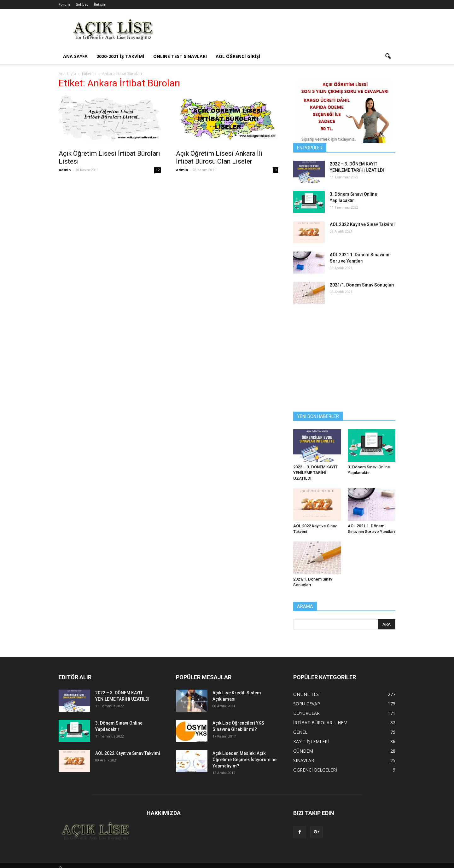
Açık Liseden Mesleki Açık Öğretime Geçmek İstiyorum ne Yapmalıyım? (244, 760)
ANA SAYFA (75, 56)
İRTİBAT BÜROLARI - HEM (320, 723)
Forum (64, 4)
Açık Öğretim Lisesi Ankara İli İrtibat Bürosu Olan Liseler (219, 157)
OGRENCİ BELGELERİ (315, 770)
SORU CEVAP (307, 704)
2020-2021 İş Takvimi (120, 56)
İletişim (100, 4)
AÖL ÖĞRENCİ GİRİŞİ (238, 56)
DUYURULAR (306, 713)
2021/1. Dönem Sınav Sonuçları (362, 285)
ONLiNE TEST (307, 694)
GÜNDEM (303, 751)
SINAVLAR (304, 760)
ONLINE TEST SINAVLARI (180, 56)
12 (158, 170)
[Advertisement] (281, 32)
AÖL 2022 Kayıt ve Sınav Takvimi (362, 224)
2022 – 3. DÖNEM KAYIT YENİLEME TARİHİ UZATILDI (315, 473)
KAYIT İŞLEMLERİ (311, 741)
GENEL (300, 732)
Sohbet (82, 4)
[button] (388, 56)
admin (65, 170)
